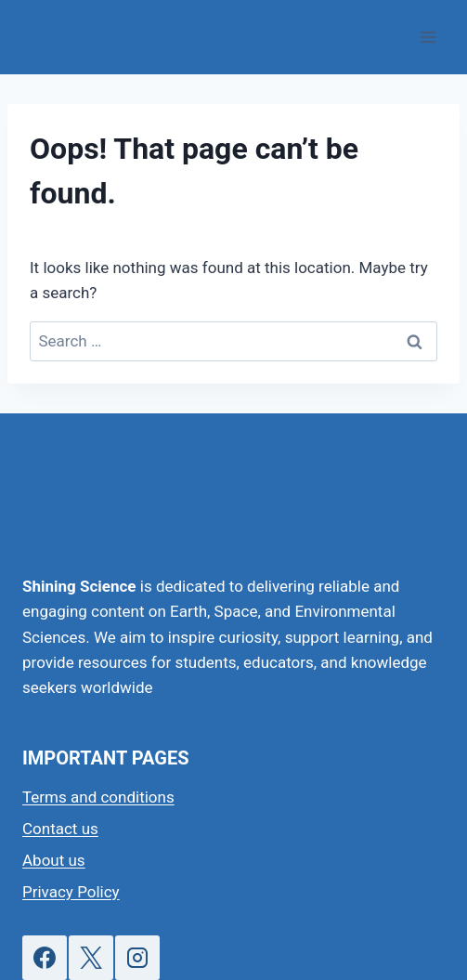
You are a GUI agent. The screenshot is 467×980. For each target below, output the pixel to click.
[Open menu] (428, 37)
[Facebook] (45, 958)
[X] (91, 958)
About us (54, 860)
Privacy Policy (71, 892)
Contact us (60, 829)
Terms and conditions (98, 797)
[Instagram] (137, 958)
